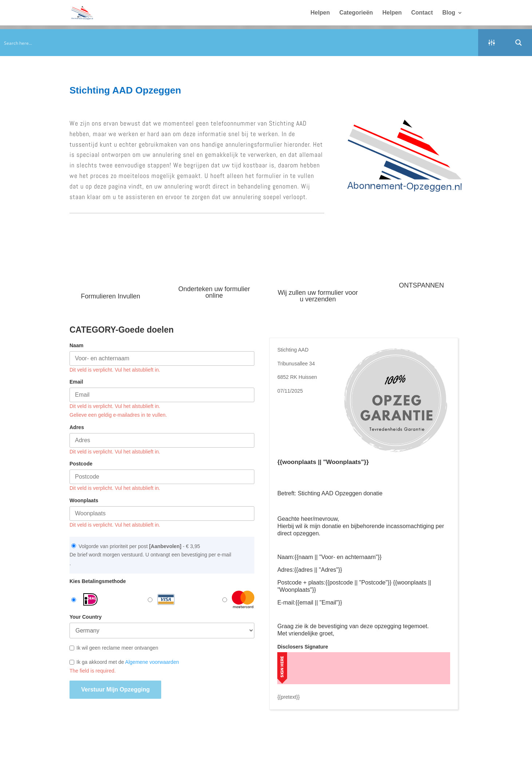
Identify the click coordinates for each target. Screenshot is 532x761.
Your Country (86, 617)
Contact (422, 13)
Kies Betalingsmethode (98, 581)
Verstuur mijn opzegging (115, 689)
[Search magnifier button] (519, 43)
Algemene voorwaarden (152, 662)
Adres (77, 427)
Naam (76, 345)
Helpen (320, 13)
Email (76, 382)
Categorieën (356, 13)
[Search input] (239, 43)
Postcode (81, 464)
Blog (449, 13)
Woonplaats (84, 500)
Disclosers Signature (303, 647)
